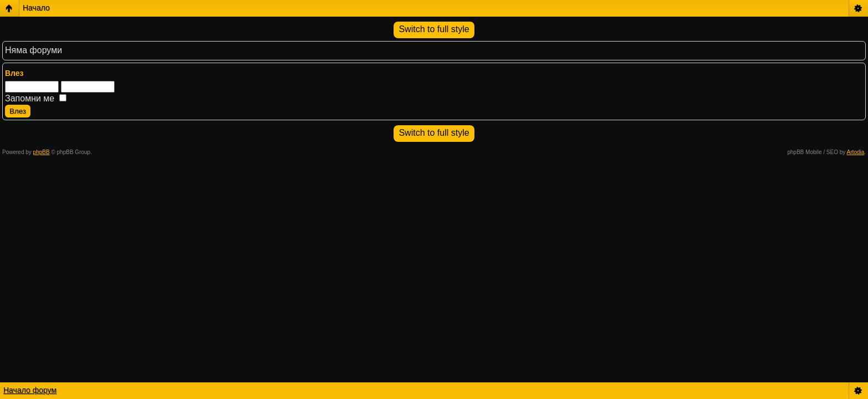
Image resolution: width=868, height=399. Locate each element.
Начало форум (30, 390)
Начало (36, 8)
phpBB (42, 152)
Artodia (856, 152)
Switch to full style (434, 29)
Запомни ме (36, 98)
